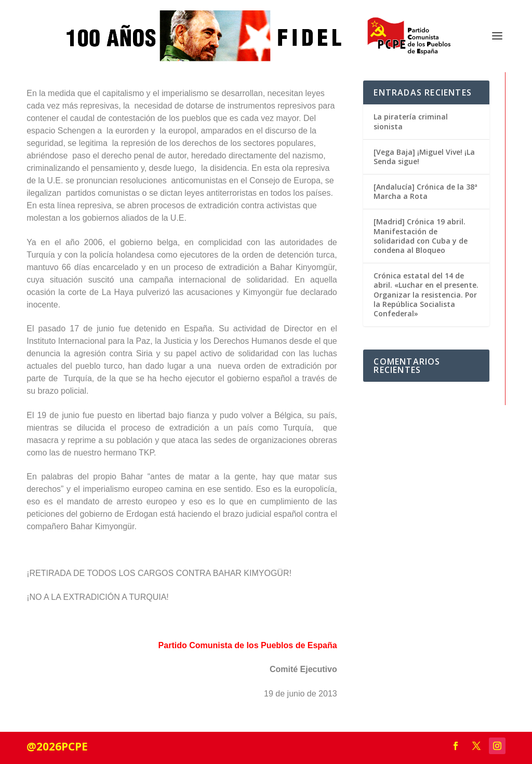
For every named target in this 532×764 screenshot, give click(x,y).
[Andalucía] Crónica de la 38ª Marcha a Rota (425, 191)
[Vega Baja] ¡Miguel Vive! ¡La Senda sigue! (424, 157)
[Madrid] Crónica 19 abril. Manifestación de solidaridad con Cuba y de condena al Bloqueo (421, 236)
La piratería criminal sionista (411, 121)
